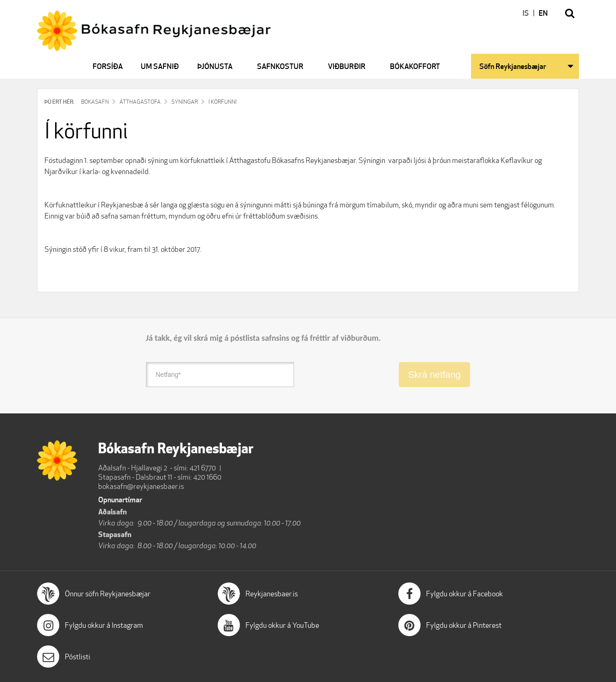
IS (526, 13)
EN (543, 13)
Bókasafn (95, 102)
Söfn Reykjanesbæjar (513, 66)
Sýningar (185, 102)
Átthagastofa (140, 102)
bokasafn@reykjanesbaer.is (141, 486)
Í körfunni (223, 102)
